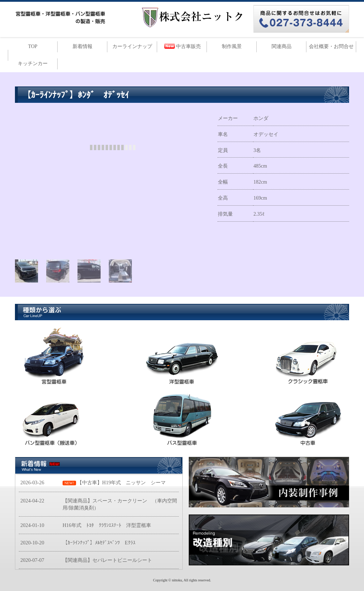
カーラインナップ (132, 46)
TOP (33, 46)
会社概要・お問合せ (331, 46)
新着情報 (82, 46)
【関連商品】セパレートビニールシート (107, 560)
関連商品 (282, 46)
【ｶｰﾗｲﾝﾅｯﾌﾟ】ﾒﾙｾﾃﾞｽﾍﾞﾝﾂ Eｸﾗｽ (99, 543)
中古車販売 (188, 46)
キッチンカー (33, 64)
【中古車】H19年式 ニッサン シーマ (121, 482)
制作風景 (232, 46)
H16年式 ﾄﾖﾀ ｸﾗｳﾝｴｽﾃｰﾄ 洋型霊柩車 (107, 525)
